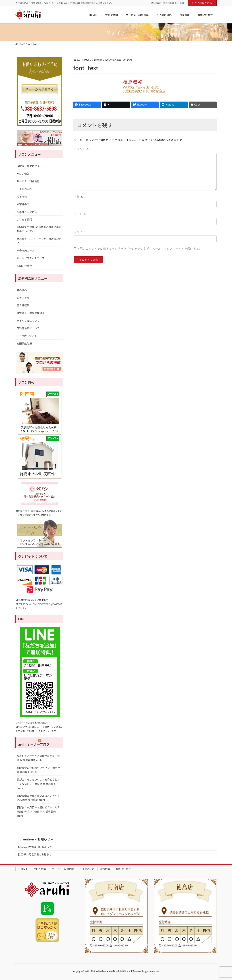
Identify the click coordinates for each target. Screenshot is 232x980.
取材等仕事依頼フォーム (31, 166)
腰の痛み (22, 290)
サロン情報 (23, 174)
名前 (78, 197)
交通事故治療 (24, 343)
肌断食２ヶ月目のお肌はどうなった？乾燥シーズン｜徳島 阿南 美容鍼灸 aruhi (38, 811)
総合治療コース (25, 251)
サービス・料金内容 (28, 181)
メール (80, 214)
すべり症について (27, 336)
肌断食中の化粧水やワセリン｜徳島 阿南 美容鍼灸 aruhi (39, 770)
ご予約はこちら (202, 3)
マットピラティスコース (30, 258)
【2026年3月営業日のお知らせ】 (35, 854)
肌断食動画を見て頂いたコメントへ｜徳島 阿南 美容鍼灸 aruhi (38, 798)
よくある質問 (24, 219)
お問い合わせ (24, 266)
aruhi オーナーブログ (34, 744)
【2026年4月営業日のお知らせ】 (35, 847)
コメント (81, 149)
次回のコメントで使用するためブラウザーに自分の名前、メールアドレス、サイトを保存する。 (139, 249)
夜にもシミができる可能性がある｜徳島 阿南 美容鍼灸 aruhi (38, 758)
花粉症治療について (28, 328)
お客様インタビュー (28, 212)
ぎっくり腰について (28, 321)
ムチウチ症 (23, 298)
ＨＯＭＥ (23, 869)
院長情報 (22, 197)
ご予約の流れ (24, 189)
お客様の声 (23, 204)
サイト (78, 231)
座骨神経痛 (23, 305)
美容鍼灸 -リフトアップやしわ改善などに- (39, 241)
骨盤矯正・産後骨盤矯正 (31, 313)
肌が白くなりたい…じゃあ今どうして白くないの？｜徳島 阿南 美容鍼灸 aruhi (38, 784)
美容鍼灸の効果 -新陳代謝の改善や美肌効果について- (39, 229)
